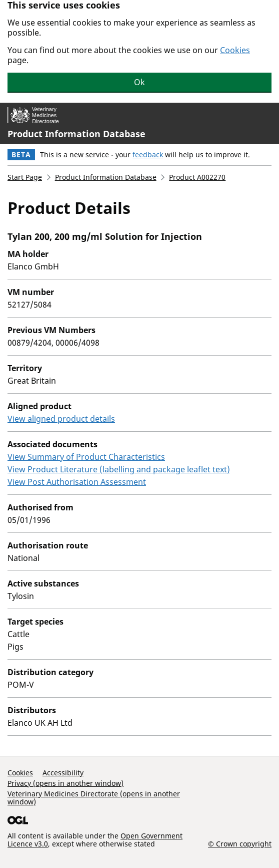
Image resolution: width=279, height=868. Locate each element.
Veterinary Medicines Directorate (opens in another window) (94, 798)
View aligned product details (61, 419)
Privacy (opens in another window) (65, 783)
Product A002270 (197, 177)
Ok (139, 82)
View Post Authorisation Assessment (77, 482)
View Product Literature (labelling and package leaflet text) (119, 469)
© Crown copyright (240, 843)
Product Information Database (76, 134)
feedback (148, 155)
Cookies (235, 50)
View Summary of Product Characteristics (86, 457)
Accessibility (63, 773)
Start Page (25, 177)
